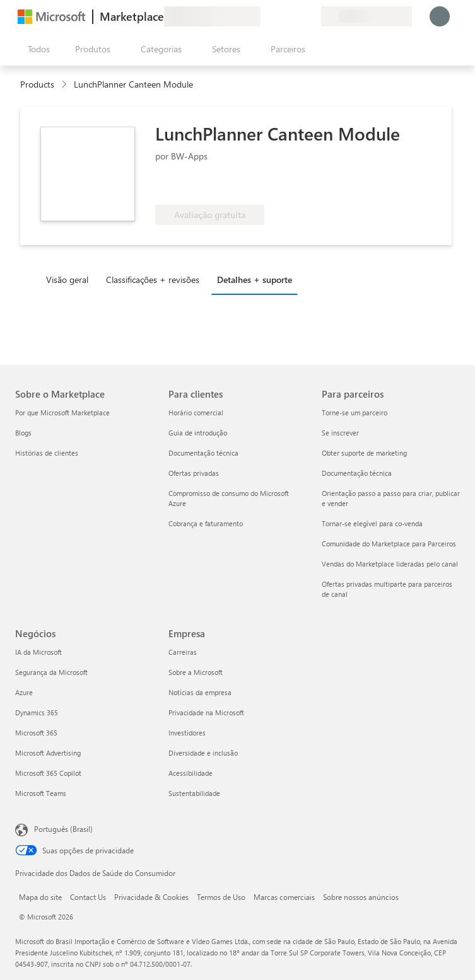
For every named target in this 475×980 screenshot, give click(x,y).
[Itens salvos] (296, 16)
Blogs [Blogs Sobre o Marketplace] (23, 433)
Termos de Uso (221, 897)
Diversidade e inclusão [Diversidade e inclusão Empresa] (203, 753)
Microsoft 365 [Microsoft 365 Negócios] (36, 733)
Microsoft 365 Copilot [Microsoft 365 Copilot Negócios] (48, 773)
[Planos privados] (311, 16)
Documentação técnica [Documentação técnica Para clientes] (203, 453)
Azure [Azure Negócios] (24, 692)
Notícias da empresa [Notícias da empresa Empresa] (200, 692)
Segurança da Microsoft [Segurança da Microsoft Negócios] (51, 672)
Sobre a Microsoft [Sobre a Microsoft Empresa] (196, 672)
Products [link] (37, 84)
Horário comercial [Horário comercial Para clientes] (196, 412)
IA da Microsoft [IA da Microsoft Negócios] (38, 652)
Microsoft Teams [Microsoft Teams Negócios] (41, 793)
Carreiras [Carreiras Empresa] (183, 652)
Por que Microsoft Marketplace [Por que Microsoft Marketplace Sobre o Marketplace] (62, 412)
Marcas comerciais (284, 897)
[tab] (70, 279)
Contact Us (88, 897)
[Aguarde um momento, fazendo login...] (440, 16)
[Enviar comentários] (266, 16)
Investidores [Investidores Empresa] (187, 733)
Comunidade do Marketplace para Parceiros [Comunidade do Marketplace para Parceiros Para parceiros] (389, 544)
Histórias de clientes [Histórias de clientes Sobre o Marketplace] (47, 453)
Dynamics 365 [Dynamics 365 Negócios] (37, 712)
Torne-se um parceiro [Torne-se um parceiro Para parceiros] (355, 412)
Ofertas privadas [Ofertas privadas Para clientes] (194, 473)
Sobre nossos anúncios (361, 897)
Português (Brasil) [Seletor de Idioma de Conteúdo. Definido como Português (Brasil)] (63, 829)
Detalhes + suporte (255, 280)
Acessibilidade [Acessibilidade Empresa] (191, 773)
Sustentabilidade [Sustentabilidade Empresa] (194, 793)
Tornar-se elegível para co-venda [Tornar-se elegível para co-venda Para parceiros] (372, 523)
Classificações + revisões (153, 280)
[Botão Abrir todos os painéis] (36, 49)
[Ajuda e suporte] (281, 16)
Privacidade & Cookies (151, 897)
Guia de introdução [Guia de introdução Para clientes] (198, 433)
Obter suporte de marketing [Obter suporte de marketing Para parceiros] (364, 453)
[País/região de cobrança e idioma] (367, 16)
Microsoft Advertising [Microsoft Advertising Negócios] (48, 753)
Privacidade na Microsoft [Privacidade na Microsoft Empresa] (206, 712)
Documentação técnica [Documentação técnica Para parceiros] (357, 473)
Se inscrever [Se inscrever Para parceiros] (340, 433)
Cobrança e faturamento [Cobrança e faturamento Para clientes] (206, 523)
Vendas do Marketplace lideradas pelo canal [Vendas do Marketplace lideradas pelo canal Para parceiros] (390, 564)
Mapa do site (40, 897)
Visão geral (67, 280)
